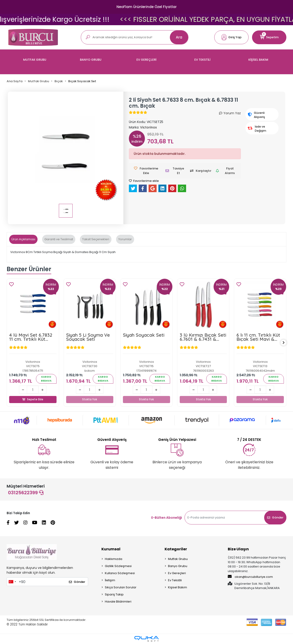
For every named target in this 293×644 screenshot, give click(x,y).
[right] (286, 343)
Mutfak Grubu (178, 559)
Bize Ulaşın (238, 549)
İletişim (110, 580)
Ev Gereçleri (177, 573)
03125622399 (26, 493)
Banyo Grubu (178, 566)
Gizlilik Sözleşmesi (118, 566)
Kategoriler (176, 549)
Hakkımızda (114, 559)
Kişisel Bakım (178, 588)
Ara (179, 37)
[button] (231, 37)
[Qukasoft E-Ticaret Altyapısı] (146, 639)
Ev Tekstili (175, 580)
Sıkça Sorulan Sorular (121, 588)
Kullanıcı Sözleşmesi (120, 573)
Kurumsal (111, 549)
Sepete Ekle (33, 394)
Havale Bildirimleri (118, 602)
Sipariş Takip (114, 595)
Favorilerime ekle (144, 181)
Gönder (275, 518)
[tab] (23, 239)
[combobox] (12, 582)
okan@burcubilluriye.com (250, 577)
